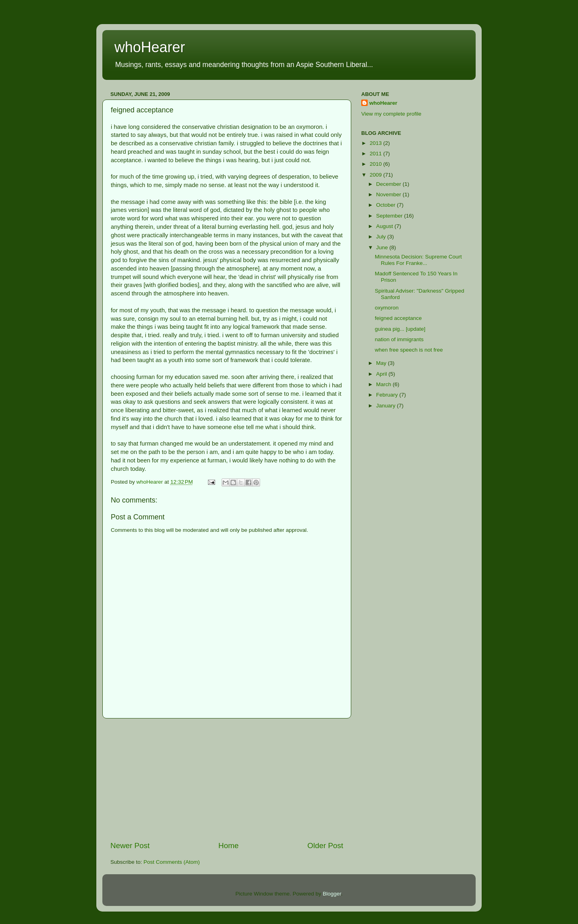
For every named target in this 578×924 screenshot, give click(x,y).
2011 (377, 154)
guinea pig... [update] (400, 329)
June (383, 247)
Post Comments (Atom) (172, 862)
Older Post (325, 846)
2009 (377, 175)
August (385, 226)
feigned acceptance (398, 318)
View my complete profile (391, 114)
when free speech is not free (409, 350)
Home (228, 846)
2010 (377, 164)
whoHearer (150, 47)
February (388, 395)
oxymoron (387, 308)
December (389, 184)
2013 (377, 143)
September (390, 216)
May (382, 363)
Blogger (332, 894)
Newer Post (130, 846)
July (382, 237)
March (384, 384)
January (387, 406)
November (389, 194)
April (382, 374)
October (387, 205)
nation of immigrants (399, 339)
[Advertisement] (227, 779)
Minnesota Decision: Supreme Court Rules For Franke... (418, 260)
